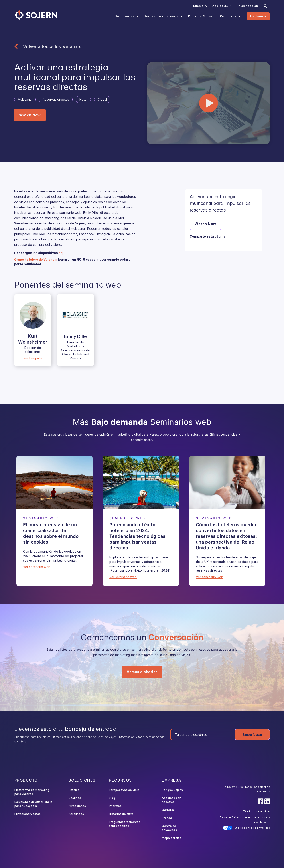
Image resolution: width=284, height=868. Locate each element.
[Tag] (25, 100)
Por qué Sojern (172, 790)
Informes (115, 806)
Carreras (168, 810)
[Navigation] (36, 15)
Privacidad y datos (28, 814)
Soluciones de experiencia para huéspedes (33, 804)
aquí (62, 253)
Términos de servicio (257, 811)
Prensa (167, 818)
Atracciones (77, 806)
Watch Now (30, 115)
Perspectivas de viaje (124, 790)
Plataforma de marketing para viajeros (32, 792)
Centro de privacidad (169, 828)
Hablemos (258, 16)
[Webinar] (54, 482)
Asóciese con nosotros (172, 800)
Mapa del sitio (172, 838)
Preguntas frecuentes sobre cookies (125, 824)
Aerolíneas (76, 814)
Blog (112, 798)
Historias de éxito (121, 814)
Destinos (75, 798)
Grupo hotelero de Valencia (36, 259)
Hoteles (74, 790)
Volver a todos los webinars (52, 46)
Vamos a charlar (142, 672)
